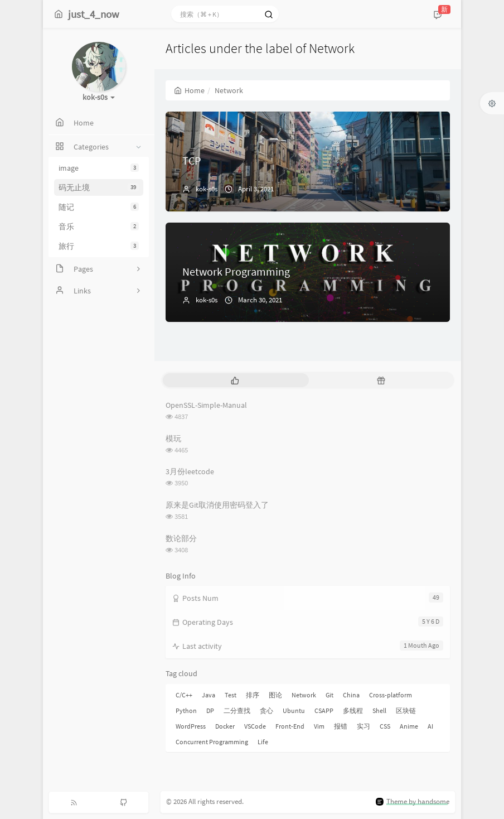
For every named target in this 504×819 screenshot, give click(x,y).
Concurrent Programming (212, 742)
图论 (275, 695)
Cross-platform (391, 695)
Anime (409, 726)
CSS (385, 726)
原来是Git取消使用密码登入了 (217, 505)
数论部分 (181, 538)
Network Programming (236, 271)
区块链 (406, 710)
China (351, 695)
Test (231, 695)
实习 (364, 726)
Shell (379, 710)
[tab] (235, 380)
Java (209, 695)
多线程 (353, 710)
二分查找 (237, 710)
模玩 (173, 439)
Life (263, 742)
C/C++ (184, 695)
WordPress (191, 726)
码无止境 (99, 187)
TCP (192, 160)
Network (304, 695)
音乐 (99, 227)
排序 (253, 695)
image (99, 168)
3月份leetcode (190, 471)
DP (210, 710)
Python (186, 710)
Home (189, 90)
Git (329, 695)
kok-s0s (207, 189)
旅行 (99, 246)
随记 (99, 207)
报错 (341, 726)
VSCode (255, 726)
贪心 (266, 710)
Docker (225, 726)
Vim (319, 726)
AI (430, 726)
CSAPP (324, 710)
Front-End (290, 726)
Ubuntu (294, 710)
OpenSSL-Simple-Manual (206, 405)
